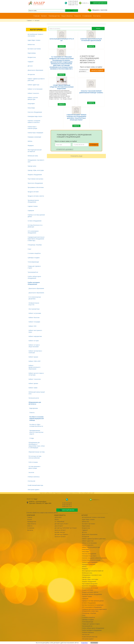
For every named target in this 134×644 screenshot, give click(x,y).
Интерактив (31, 74)
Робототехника (33, 462)
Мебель (30, 141)
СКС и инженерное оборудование (33, 232)
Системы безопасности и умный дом (35, 226)
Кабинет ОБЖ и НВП (34, 361)
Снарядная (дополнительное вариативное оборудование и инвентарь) (36, 239)
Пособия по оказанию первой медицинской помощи (36, 419)
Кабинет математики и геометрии (35, 352)
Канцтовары (31, 108)
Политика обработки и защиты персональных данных (42, 512)
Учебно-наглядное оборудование (34, 283)
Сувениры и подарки (34, 258)
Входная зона (32, 57)
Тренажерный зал (33, 272)
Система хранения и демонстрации (34, 467)
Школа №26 (58, 517)
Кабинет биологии (34, 318)
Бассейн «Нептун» (60, 532)
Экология (31, 472)
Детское (30, 66)
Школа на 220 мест (60, 530)
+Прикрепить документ (84, 70)
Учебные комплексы (34, 477)
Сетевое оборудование (35, 221)
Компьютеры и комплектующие (32, 127)
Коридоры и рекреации (34, 137)
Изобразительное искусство (34, 304)
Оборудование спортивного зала (36, 161)
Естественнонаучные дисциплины (35, 298)
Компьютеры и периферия (35, 133)
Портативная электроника (35, 179)
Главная (36, 16)
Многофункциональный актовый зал (35, 151)
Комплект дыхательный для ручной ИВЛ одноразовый (91, 40)
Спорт (29, 249)
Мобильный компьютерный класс (37, 393)
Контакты (97, 16)
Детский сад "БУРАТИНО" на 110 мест (66, 528)
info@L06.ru (85, 3)
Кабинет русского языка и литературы (36, 374)
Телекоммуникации (33, 262)
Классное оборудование (35, 112)
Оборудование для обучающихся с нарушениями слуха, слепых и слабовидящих (37, 445)
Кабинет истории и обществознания (34, 346)
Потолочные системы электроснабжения (35, 457)
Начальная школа (34, 398)
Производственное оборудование (33, 201)
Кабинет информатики (35, 336)
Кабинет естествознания (35, 89)
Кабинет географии (34, 322)
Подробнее (84, 643)
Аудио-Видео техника (34, 40)
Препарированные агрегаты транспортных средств (36, 432)
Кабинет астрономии (35, 313)
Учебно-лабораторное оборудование (34, 277)
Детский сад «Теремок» (61, 534)
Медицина (31, 145)
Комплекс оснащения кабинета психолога (34, 121)
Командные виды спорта (35, 116)
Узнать (62, 46)
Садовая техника (33, 206)
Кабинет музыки (33, 357)
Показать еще (76, 156)
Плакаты (32, 413)
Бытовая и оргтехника (34, 49)
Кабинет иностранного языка (35, 331)
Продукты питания (33, 192)
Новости (78, 16)
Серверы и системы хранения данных (36, 216)
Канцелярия (31, 104)
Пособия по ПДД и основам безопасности (36, 425)
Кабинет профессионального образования (34, 367)
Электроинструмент (34, 490)
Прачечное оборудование (35, 183)
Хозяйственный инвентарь (35, 485)
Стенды (32, 438)
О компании (87, 16)
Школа (57, 519)
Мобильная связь (33, 156)
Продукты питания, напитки (36, 196)
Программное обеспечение (36, 187)
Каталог (44, 16)
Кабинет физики (33, 383)
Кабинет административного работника (36, 80)
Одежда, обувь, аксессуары (36, 170)
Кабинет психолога (33, 93)
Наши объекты (67, 16)
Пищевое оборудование (35, 175)
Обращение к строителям (97, 10)
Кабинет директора (33, 85)
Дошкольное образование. (36, 293)
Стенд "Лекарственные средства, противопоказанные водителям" (62, 87)
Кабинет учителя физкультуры (33, 98)
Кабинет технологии (35, 379)
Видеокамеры (32, 53)
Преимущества (54, 16)
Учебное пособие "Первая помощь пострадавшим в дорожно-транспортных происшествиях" (76, 117)
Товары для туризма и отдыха (34, 267)
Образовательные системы (37, 452)
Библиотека (31, 44)
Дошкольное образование (35, 70)
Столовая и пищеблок (34, 253)
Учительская (31, 481)
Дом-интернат (59, 526)
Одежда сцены (32, 166)
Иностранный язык (34, 309)
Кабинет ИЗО (32, 326)
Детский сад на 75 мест (61, 524)
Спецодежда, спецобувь (35, 245)
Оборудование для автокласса (35, 403)
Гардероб (31, 62)
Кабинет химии (33, 388)
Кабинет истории (34, 341)
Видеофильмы (34, 408)
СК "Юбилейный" (60, 522)
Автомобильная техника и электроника (35, 35)
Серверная (31, 211)
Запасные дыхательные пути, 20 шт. (62, 40)
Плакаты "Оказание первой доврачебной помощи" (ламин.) (91, 92)
